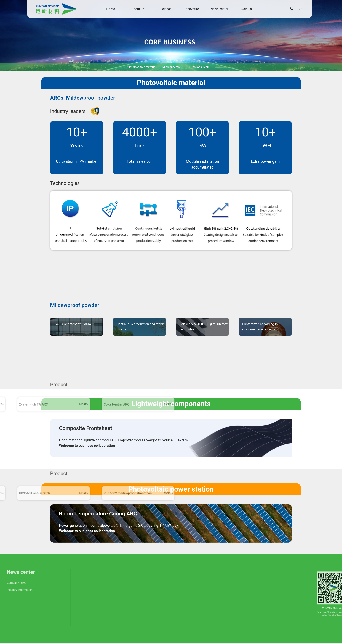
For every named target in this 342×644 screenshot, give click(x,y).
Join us (249, 10)
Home (113, 10)
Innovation (194, 10)
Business (167, 10)
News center (222, 10)
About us (140, 10)
